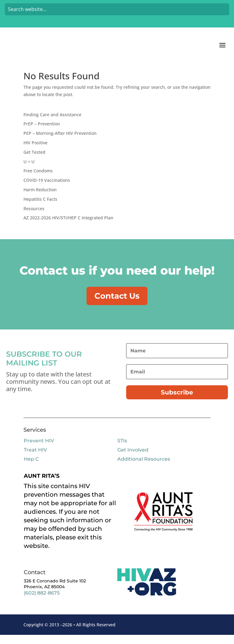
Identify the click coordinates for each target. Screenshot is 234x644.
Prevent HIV (39, 450)
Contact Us (117, 304)
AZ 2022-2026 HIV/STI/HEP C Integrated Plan (68, 226)
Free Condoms (38, 179)
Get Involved (133, 459)
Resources (34, 216)
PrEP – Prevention (42, 132)
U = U (29, 169)
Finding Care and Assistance (52, 122)
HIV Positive (35, 151)
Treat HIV (35, 459)
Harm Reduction (40, 198)
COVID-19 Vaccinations (47, 188)
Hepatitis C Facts (40, 207)
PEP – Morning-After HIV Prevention (60, 141)
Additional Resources (144, 468)
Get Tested (34, 160)
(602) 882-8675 (42, 602)
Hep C (31, 468)
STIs (122, 450)
